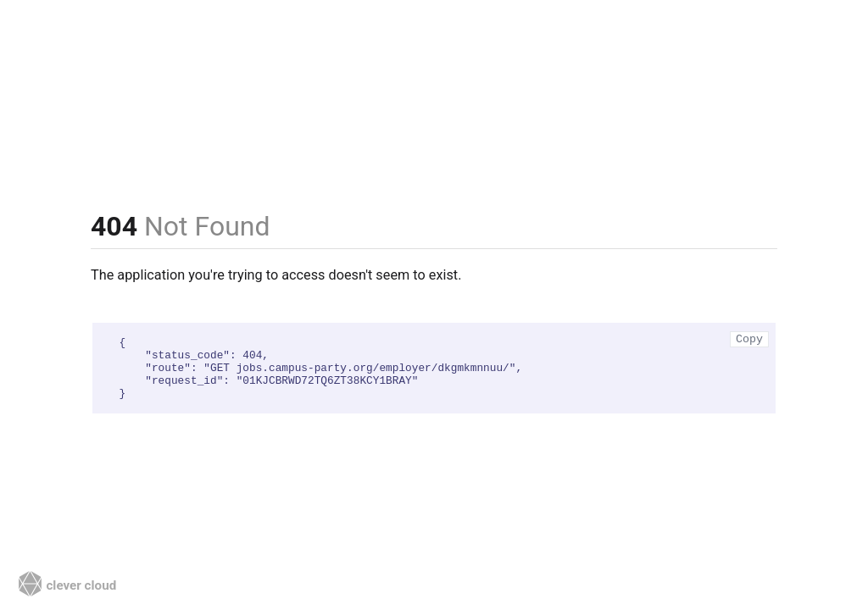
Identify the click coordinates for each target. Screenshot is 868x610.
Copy (749, 339)
